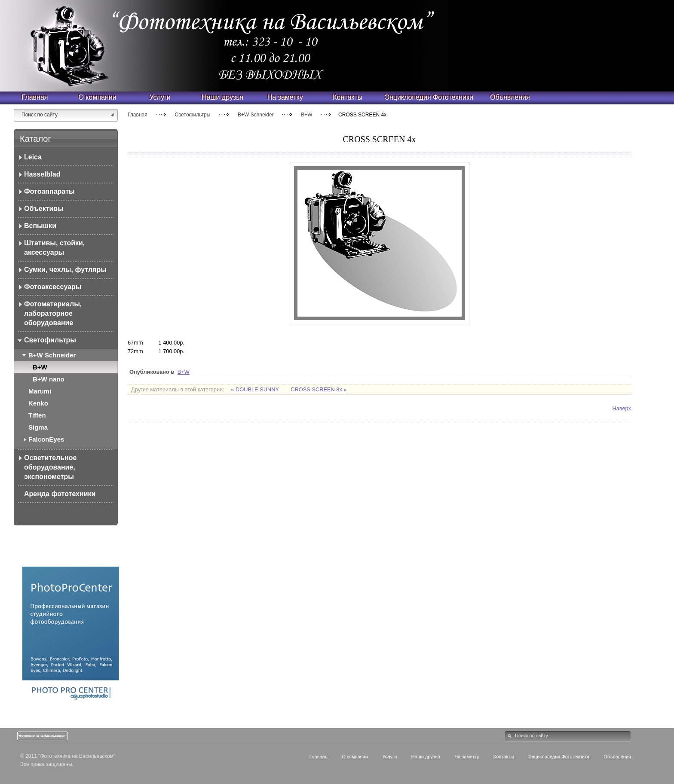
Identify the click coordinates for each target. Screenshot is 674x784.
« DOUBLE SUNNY (256, 389)
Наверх (622, 408)
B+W (306, 115)
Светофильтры (192, 115)
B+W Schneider (256, 115)
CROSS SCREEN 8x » (319, 389)
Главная (138, 115)
